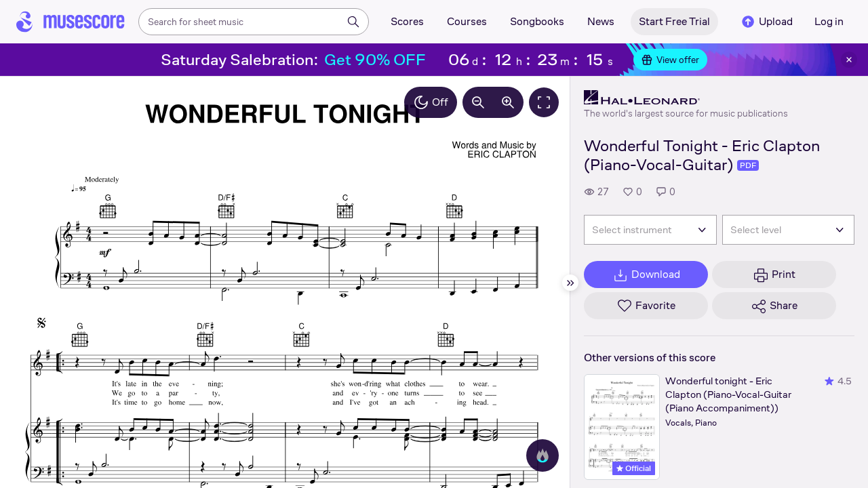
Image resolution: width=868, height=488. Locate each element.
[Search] (353, 22)
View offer (670, 60)
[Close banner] (849, 60)
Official (634, 468)
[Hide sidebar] (570, 283)
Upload (766, 22)
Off (431, 102)
